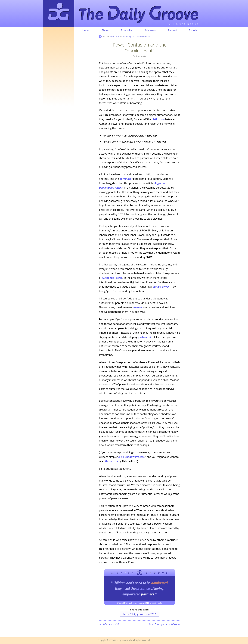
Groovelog (127, 30)
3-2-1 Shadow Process (131, 457)
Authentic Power (112, 278)
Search (193, 30)
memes (138, 307)
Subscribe (150, 30)
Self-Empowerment (141, 37)
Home (86, 30)
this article (112, 461)
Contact (172, 30)
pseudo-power (161, 287)
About (105, 30)
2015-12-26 (115, 37)
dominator (126, 179)
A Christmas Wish (111, 624)
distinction (158, 119)
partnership (145, 337)
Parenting (127, 37)
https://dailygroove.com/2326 (140, 614)
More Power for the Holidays (163, 624)
